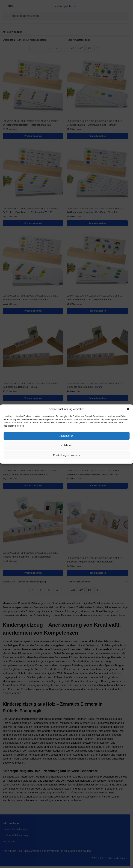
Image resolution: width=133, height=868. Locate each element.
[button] (128, 409)
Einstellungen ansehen (67, 455)
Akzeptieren (66, 436)
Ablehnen (66, 445)
